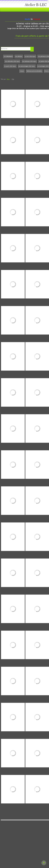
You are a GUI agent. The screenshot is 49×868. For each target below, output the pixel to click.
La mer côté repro (30, 56)
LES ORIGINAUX (8, 56)
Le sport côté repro (10, 66)
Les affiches (19, 56)
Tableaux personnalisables (34, 71)
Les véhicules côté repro (12, 61)
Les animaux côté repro (29, 61)
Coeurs (22, 71)
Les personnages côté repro (27, 66)
